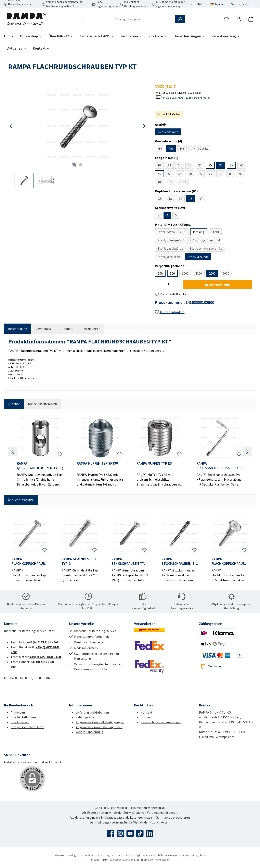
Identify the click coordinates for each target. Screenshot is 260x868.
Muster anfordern (170, 312)
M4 (161, 149)
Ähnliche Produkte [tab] (21, 500)
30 (221, 165)
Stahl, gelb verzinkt (208, 241)
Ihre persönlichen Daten (27, 727)
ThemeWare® (161, 860)
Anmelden (18, 712)
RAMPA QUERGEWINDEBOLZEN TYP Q (40, 466)
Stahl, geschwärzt (172, 249)
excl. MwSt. (198, 4)
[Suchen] (180, 19)
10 (161, 166)
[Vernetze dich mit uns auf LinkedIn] (150, 833)
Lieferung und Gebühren (92, 712)
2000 (200, 274)
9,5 (161, 199)
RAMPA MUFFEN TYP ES (154, 463)
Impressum (148, 717)
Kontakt (146, 712)
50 (171, 174)
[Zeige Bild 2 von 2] (81, 165)
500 (172, 273)
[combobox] (129, 19)
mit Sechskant (168, 132)
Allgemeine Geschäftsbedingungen (100, 722)
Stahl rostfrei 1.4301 (173, 233)
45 (159, 174)
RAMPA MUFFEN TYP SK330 (97, 463)
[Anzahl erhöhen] (178, 284)
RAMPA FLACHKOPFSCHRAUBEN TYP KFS (229, 561)
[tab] (18, 329)
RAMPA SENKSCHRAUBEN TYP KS (129, 561)
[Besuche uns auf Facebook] (111, 833)
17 (202, 199)
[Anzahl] (168, 284)
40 (243, 166)
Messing (199, 232)
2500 (212, 273)
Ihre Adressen (20, 722)
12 (171, 166)
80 (232, 174)
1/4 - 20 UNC (201, 149)
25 (210, 165)
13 (172, 199)
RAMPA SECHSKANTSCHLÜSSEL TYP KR (218, 466)
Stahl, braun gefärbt (173, 241)
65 (202, 174)
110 (173, 183)
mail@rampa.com (222, 737)
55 (181, 174)
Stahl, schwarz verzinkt (207, 249)
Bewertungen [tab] (91, 329)
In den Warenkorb (218, 285)
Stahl (217, 233)
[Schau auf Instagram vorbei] (120, 833)
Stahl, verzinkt (198, 257)
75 (222, 174)
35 (231, 165)
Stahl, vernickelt (170, 257)
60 (191, 174)
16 (191, 166)
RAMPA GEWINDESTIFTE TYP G (80, 561)
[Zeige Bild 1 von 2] (74, 165)
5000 (227, 274)
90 (242, 174)
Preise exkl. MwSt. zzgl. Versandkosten (187, 98)
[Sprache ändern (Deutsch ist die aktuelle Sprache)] (219, 4)
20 (201, 166)
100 (161, 183)
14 (182, 199)
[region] (77, 135)
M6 (171, 149)
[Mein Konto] (239, 19)
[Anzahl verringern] (159, 284)
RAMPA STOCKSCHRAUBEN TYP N (180, 561)
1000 (187, 274)
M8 (183, 149)
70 (212, 174)
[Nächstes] (144, 126)
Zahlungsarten (86, 717)
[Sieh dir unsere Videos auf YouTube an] (130, 833)
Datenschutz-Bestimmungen (161, 722)
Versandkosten (121, 855)
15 (181, 166)
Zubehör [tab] (14, 404)
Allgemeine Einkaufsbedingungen (99, 727)
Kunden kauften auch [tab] (42, 404)
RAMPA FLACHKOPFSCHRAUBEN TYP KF (29, 561)
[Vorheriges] (11, 126)
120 (185, 183)
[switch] (158, 97)
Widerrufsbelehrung (89, 732)
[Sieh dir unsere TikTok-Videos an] (140, 833)
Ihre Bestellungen (23, 717)
